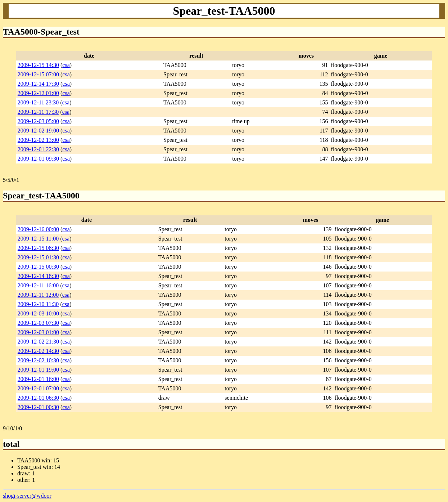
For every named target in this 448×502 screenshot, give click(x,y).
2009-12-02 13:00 (38, 140)
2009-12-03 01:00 (38, 332)
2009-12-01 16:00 (38, 379)
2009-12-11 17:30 (38, 112)
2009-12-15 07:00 (38, 74)
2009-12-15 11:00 (38, 239)
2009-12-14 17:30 (38, 84)
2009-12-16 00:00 (38, 229)
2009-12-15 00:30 (38, 267)
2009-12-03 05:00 (38, 121)
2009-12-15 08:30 (38, 248)
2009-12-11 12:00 (38, 295)
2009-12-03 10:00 (38, 313)
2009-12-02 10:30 (38, 360)
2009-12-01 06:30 (38, 398)
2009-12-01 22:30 (38, 149)
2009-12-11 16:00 (38, 285)
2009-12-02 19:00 (38, 131)
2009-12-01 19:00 (38, 370)
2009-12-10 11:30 (38, 304)
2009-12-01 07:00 (38, 388)
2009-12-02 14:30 (38, 351)
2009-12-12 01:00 (38, 93)
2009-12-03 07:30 (38, 323)
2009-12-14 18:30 (38, 276)
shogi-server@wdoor (27, 496)
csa (66, 65)
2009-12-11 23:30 (38, 102)
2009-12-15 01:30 (38, 257)
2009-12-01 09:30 (38, 159)
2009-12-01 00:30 (38, 407)
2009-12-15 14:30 (38, 65)
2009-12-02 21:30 (38, 342)
